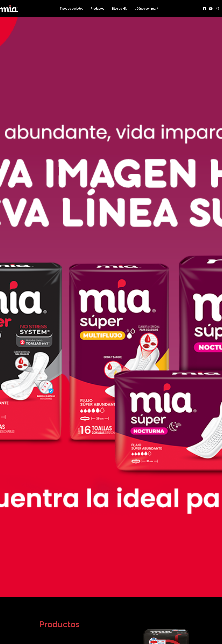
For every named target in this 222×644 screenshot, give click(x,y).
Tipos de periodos (71, 9)
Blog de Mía (120, 9)
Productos (97, 9)
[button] (4, 307)
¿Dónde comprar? (146, 9)
